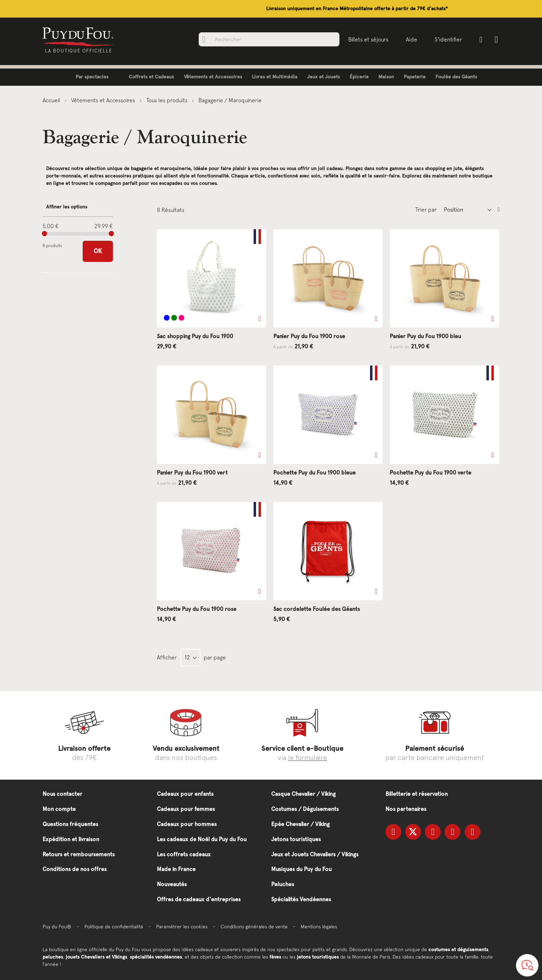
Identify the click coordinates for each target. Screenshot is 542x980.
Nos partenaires (406, 809)
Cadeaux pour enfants (185, 794)
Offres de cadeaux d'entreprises (199, 899)
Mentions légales (319, 927)
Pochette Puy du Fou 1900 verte (431, 473)
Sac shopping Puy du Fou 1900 (195, 336)
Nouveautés (172, 884)
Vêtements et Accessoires (104, 100)
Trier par (426, 209)
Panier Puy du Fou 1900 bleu (425, 336)
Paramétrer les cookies (182, 927)
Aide (410, 39)
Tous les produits (168, 100)
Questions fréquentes (70, 824)
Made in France (176, 869)
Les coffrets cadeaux (184, 854)
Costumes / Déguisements (305, 809)
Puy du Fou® (57, 927)
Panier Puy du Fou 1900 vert (192, 473)
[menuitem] (87, 77)
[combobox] (267, 39)
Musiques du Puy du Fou (301, 869)
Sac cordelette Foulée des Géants (317, 609)
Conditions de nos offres (75, 869)
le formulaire (308, 757)
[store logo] (80, 36)
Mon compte (59, 809)
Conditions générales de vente (254, 927)
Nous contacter (62, 794)
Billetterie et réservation (417, 794)
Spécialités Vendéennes (301, 899)
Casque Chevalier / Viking (303, 794)
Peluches (283, 884)
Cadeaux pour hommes (187, 824)
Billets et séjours (366, 39)
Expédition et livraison (71, 839)
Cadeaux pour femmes (186, 809)
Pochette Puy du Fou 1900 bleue (314, 473)
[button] (260, 318)
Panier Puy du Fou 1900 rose (309, 336)
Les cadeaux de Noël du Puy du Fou (202, 839)
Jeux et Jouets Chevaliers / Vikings (315, 854)
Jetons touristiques (296, 839)
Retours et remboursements (79, 854)
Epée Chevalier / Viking (300, 824)
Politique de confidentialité (114, 927)
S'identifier (447, 39)
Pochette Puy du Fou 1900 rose (197, 609)
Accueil (52, 100)
